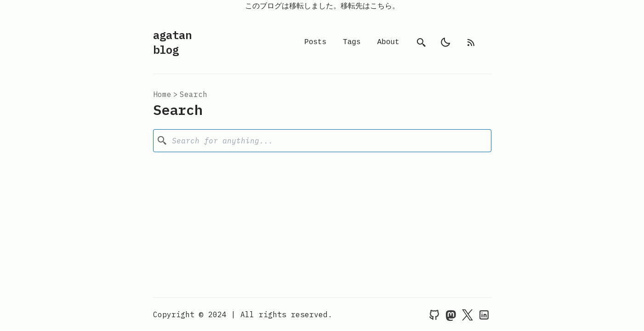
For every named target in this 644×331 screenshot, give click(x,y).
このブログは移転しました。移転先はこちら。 (322, 6)
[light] (445, 42)
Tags (352, 42)
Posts (315, 42)
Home (162, 94)
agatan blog (172, 42)
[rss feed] (471, 42)
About (388, 42)
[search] (422, 42)
